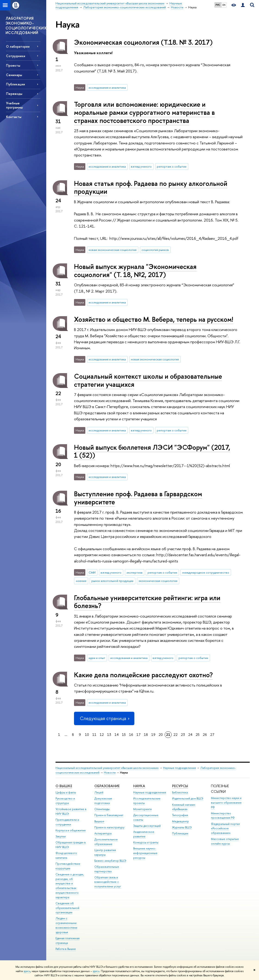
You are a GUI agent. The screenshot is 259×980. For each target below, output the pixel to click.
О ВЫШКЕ (64, 786)
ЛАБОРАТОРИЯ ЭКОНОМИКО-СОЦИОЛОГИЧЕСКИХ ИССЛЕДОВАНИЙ (26, 25)
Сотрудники (16, 56)
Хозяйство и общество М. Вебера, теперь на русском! (154, 319)
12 (102, 735)
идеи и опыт (97, 658)
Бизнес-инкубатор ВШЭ (110, 861)
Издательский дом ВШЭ (188, 798)
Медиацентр (180, 821)
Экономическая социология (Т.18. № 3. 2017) (143, 42)
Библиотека (180, 792)
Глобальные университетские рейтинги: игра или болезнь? (147, 602)
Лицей (99, 792)
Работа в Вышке (66, 949)
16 (131, 735)
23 (183, 735)
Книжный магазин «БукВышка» (184, 807)
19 (153, 735)
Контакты (14, 117)
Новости (110, 772)
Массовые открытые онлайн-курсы (225, 841)
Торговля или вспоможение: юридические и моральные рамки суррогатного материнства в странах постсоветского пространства (144, 112)
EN (224, 5)
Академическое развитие (144, 834)
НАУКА (139, 786)
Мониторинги (142, 809)
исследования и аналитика (107, 87)
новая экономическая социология (113, 250)
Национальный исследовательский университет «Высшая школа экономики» (107, 768)
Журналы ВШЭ (182, 827)
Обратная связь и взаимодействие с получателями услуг (108, 882)
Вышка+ (99, 821)
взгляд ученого (141, 166)
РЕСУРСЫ (180, 786)
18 (146, 735)
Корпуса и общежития (71, 830)
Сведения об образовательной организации (67, 908)
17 (139, 735)
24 (190, 735)
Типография (180, 815)
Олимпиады (102, 809)
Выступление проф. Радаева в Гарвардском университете (138, 498)
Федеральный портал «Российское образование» (225, 829)
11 (94, 735)
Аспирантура (103, 833)
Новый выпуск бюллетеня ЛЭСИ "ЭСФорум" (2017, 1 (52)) (152, 451)
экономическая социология (158, 581)
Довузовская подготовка (103, 801)
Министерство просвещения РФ (223, 816)
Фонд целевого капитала (66, 855)
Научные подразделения (179, 768)
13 (109, 735)
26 (205, 735)
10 (87, 735)
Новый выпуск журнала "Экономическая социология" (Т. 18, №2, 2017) (135, 271)
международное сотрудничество (206, 572)
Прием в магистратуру (109, 827)
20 (161, 735)
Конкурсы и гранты (146, 842)
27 (212, 735)
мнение (81, 581)
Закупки (61, 836)
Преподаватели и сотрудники (67, 822)
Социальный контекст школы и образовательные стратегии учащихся (148, 380)
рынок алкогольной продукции (112, 581)
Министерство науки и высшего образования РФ (226, 803)
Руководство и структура (65, 801)
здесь (27, 971)
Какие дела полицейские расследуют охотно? (143, 675)
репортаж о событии (172, 166)
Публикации (180, 833)
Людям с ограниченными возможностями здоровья (66, 925)
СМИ (92, 572)
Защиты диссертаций (147, 826)
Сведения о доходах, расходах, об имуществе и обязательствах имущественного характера (70, 886)
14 (117, 735)
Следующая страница (104, 718)
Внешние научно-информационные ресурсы (145, 853)
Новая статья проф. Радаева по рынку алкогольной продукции (151, 187)
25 (198, 735)
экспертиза (134, 572)
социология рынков (155, 250)
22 (176, 735)
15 (124, 735)
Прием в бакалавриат (109, 815)
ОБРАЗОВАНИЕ (107, 786)
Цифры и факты (66, 792)
